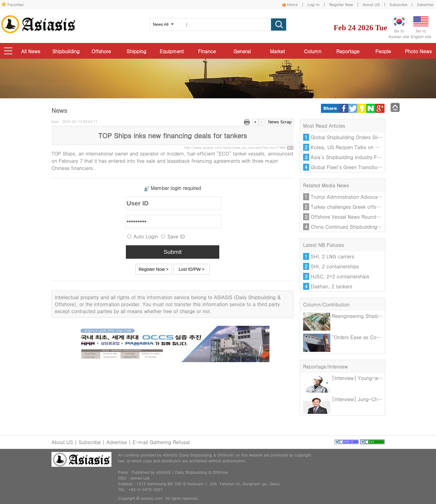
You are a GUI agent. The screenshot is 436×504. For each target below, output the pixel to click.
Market (277, 51)
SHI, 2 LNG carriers (332, 256)
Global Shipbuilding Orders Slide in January (359, 137)
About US (371, 4)
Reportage (348, 51)
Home (292, 4)
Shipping (136, 51)
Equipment (172, 51)
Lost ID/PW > (192, 269)
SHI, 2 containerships (335, 266)
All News (31, 51)
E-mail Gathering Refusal (161, 442)
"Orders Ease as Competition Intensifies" (363, 337)
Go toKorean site (399, 28)
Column (313, 51)
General (242, 51)
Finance (207, 51)
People (383, 51)
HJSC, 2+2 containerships (340, 276)
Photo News (418, 51)
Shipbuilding (66, 51)
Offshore (101, 51)
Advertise (425, 4)
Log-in (313, 4)
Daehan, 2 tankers (331, 286)
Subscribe (399, 4)
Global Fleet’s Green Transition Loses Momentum (366, 167)
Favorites (16, 4)
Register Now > (154, 269)
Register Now (341, 4)
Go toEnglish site (421, 28)
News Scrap (280, 122)
